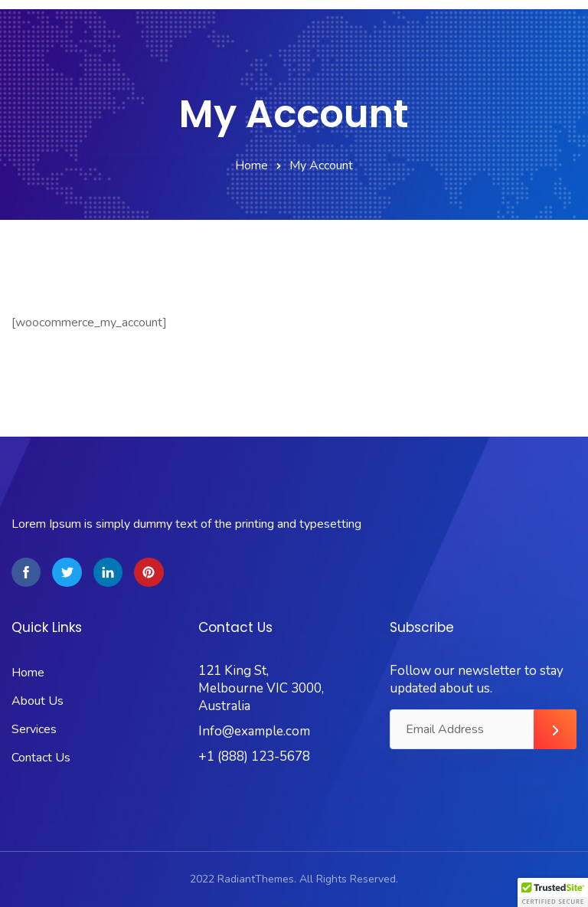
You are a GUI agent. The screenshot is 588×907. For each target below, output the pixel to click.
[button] (553, 892)
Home (252, 165)
